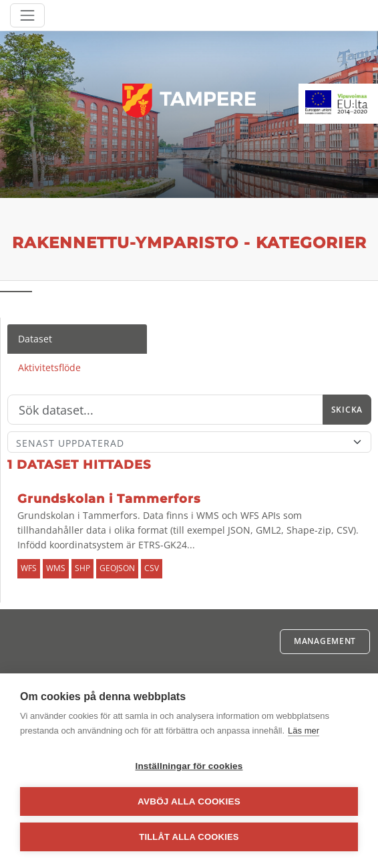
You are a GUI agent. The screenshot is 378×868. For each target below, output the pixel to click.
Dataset (35, 339)
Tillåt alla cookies (189, 837)
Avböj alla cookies (189, 801)
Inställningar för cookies (189, 766)
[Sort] (189, 442)
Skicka (347, 410)
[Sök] (165, 410)
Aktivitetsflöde (49, 367)
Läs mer (304, 731)
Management (325, 641)
